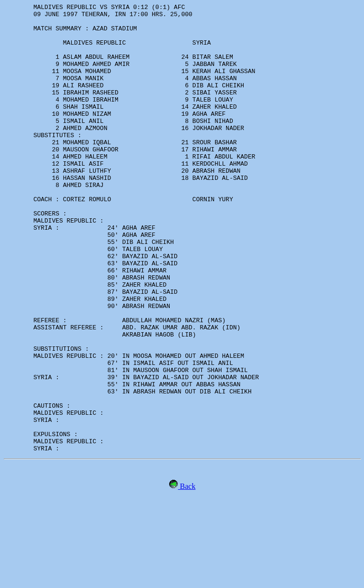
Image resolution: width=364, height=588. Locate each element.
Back (187, 576)
